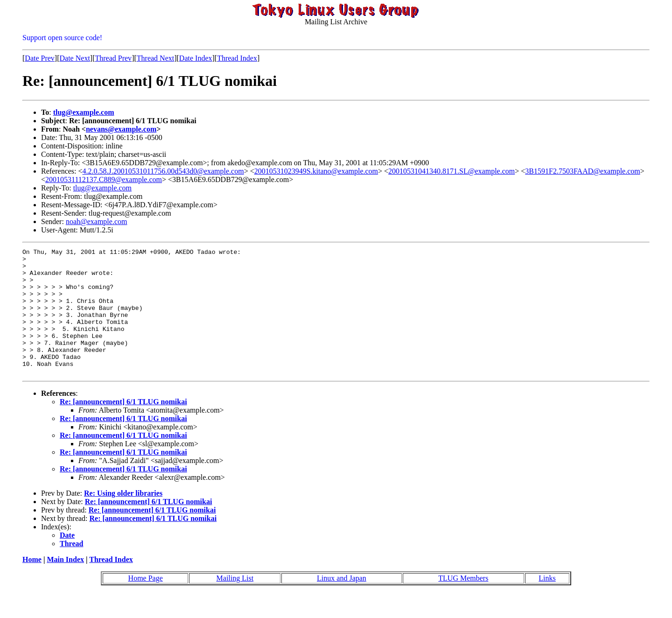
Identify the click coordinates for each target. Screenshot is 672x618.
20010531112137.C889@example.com (104, 179)
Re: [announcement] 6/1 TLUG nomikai (123, 427)
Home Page (146, 603)
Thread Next (155, 58)
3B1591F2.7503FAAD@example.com (582, 171)
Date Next (75, 58)
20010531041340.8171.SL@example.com (451, 171)
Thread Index (237, 58)
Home (32, 585)
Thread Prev (113, 58)
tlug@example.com (84, 112)
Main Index (65, 585)
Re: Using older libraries (123, 518)
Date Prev (40, 58)
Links (547, 603)
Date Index (196, 58)
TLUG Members (463, 603)
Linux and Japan (342, 603)
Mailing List (235, 603)
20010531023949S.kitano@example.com (316, 171)
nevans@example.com (121, 129)
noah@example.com (97, 221)
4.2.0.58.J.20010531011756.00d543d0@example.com (163, 171)
